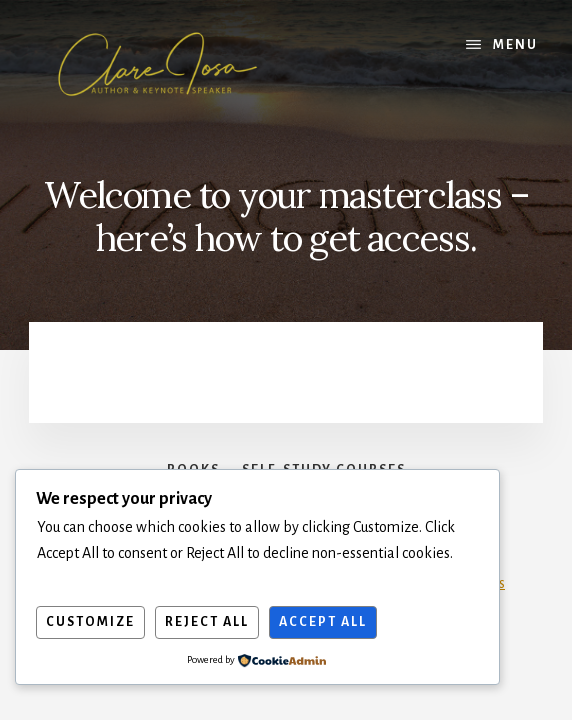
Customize (90, 622)
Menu (515, 45)
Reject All (207, 622)
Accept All (323, 622)
